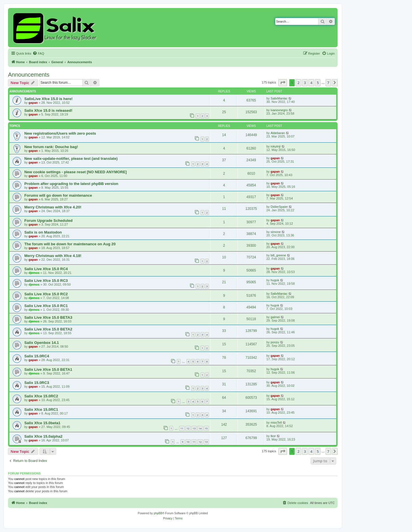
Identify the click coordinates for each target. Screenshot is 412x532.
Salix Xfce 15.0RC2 (41, 396)
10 (188, 442)
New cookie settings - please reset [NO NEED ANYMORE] (76, 172)
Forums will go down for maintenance (58, 195)
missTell (276, 423)
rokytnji (276, 146)
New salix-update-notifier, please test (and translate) (71, 159)
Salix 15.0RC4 (37, 356)
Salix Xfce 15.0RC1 (41, 410)
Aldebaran (278, 133)
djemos (34, 273)
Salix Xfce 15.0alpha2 (43, 436)
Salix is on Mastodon (43, 232)
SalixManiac (279, 98)
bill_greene (278, 255)
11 (182, 428)
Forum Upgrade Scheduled (48, 221)
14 (200, 428)
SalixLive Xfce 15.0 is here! (48, 99)
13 (194, 428)
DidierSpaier (279, 207)
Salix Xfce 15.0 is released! (48, 110)
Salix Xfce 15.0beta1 (42, 423)
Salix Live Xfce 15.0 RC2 (46, 294)
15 (206, 428)
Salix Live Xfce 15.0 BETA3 (48, 317)
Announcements (29, 75)
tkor (273, 436)
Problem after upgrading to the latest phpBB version (71, 184)
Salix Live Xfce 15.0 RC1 (46, 306)
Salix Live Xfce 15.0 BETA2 (48, 329)
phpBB (158, 513)
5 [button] (318, 83)
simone (276, 232)
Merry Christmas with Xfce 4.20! (53, 207)
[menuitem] (38, 53)
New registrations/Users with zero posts (60, 133)
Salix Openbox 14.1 (42, 343)
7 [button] (328, 83)
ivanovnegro (279, 110)
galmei (275, 317)
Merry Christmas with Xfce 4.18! (53, 256)
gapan (33, 103)
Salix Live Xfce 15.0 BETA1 (48, 369)
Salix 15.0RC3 (37, 383)
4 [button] (311, 83)
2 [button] (298, 83)
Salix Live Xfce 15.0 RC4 (46, 269)
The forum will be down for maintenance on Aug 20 (70, 244)
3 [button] (305, 83)
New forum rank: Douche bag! (51, 147)
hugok (275, 280)
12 (188, 428)
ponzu (275, 342)
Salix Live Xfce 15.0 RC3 (46, 281)
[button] (283, 83)
